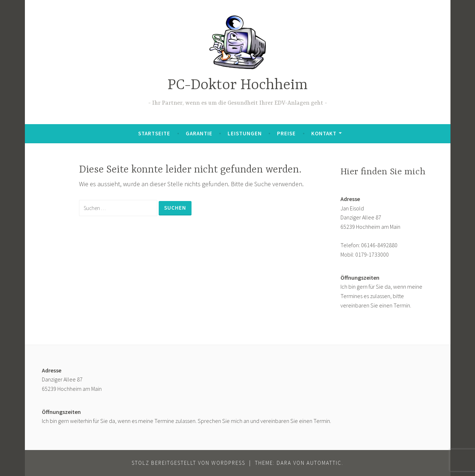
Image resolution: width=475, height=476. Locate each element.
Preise (286, 133)
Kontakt (324, 133)
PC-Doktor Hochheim (237, 85)
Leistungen (245, 133)
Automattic (324, 463)
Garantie (199, 133)
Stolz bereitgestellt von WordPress (188, 463)
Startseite (154, 133)
